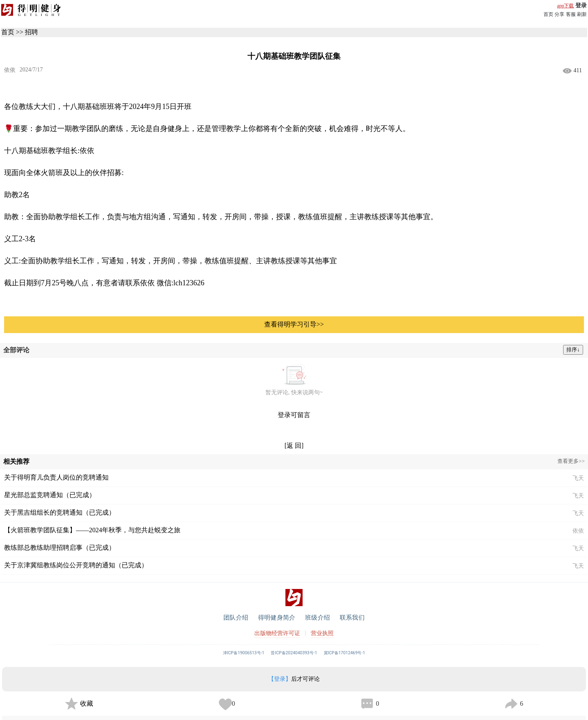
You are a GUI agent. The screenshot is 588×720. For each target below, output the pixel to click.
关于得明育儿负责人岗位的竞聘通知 (56, 477)
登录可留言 (294, 415)
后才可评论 (294, 679)
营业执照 (322, 633)
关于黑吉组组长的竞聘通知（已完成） (60, 512)
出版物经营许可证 (277, 633)
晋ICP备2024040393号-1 (294, 653)
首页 (548, 14)
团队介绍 (236, 618)
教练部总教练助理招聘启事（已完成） (60, 548)
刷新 (582, 14)
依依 (10, 70)
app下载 (565, 6)
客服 (571, 14)
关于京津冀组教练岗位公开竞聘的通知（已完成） (76, 565)
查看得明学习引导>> (294, 324)
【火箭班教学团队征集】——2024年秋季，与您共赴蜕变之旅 (92, 530)
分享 (559, 14)
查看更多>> (571, 461)
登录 (581, 6)
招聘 (31, 32)
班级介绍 (317, 618)
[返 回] (294, 446)
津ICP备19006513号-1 (244, 653)
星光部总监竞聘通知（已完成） (50, 495)
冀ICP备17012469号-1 (345, 653)
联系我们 (352, 618)
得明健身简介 (277, 618)
